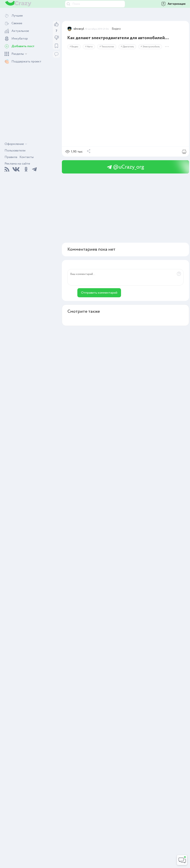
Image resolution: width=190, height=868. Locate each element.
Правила (11, 157)
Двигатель (128, 47)
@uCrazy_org (126, 167)
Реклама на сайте (17, 164)
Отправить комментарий (99, 293)
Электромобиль (151, 47)
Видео (116, 29)
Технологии (108, 47)
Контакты (27, 157)
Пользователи (15, 151)
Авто (90, 47)
